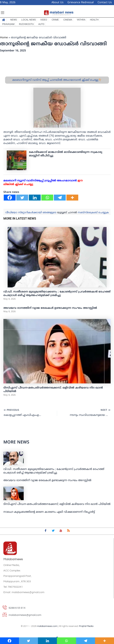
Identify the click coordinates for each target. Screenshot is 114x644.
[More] (72, 198)
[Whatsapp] (47, 198)
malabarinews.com (47, 626)
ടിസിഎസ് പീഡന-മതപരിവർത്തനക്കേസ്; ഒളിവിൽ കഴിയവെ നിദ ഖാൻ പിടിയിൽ (57, 504)
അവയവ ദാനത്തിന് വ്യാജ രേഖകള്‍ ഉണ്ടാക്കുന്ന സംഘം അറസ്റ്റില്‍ (50, 308)
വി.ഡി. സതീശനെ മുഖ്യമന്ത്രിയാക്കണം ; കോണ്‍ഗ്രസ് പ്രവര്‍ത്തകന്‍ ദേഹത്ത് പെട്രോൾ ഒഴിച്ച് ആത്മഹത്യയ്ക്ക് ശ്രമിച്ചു (57, 294)
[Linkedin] (35, 198)
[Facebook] (10, 198)
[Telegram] (60, 198)
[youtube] (61, 531)
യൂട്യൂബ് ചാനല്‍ (67, 213)
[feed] (68, 531)
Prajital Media (86, 626)
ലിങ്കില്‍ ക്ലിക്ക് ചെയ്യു (18, 184)
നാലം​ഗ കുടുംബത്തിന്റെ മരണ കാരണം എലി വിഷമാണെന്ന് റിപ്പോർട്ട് (49, 512)
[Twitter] (22, 198)
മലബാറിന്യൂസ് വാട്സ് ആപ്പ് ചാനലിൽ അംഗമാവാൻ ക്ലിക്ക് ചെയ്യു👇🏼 (57, 80)
